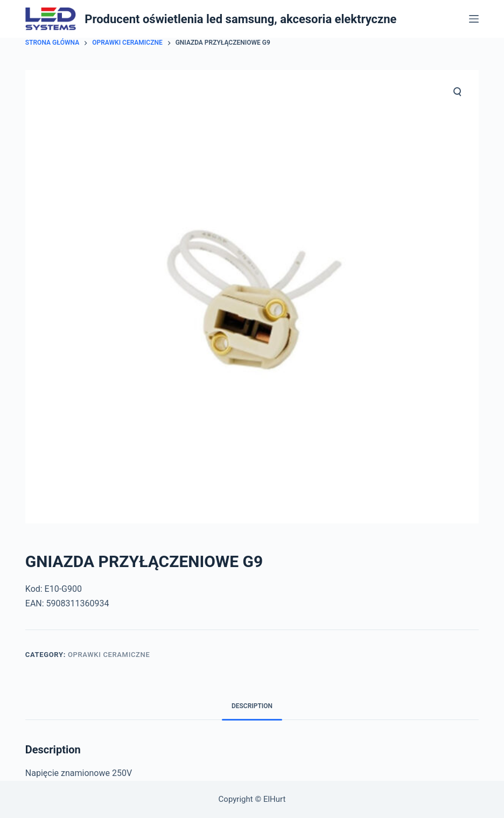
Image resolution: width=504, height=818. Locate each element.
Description (252, 706)
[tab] (252, 706)
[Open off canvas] (474, 19)
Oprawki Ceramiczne (109, 655)
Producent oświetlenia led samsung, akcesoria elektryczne (240, 19)
